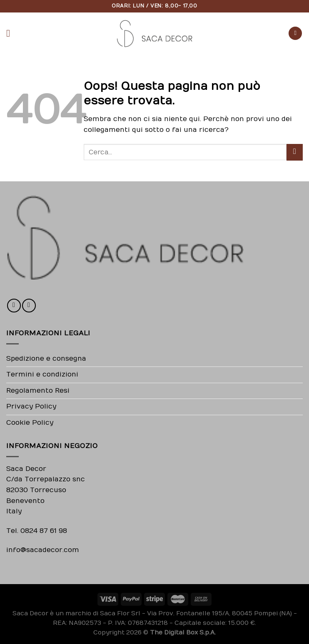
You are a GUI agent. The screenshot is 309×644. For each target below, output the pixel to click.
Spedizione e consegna (46, 359)
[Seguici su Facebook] (14, 306)
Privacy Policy (31, 406)
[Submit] (295, 152)
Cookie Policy (30, 423)
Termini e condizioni (42, 374)
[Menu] (11, 33)
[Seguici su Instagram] (29, 306)
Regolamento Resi (38, 391)
